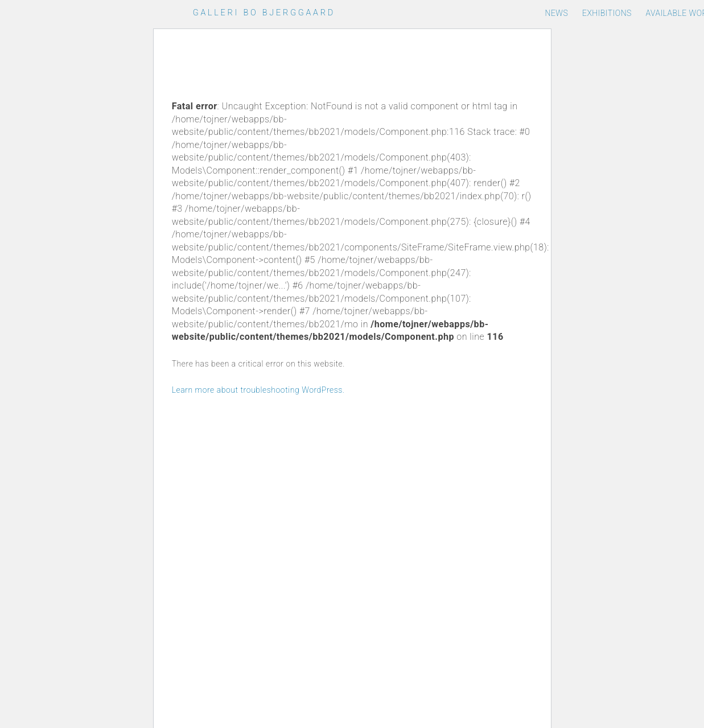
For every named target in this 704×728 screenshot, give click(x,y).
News (556, 13)
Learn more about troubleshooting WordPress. (258, 390)
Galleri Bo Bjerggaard (264, 13)
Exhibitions (607, 13)
